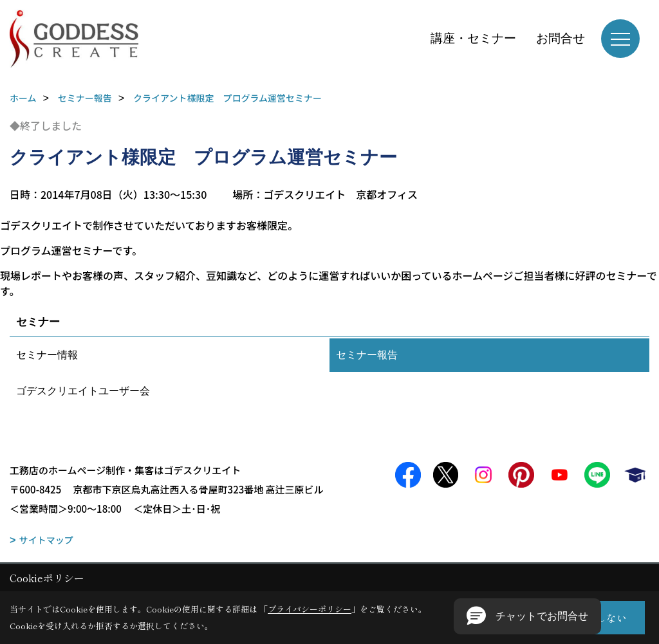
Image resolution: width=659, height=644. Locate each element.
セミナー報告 (367, 355)
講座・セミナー (473, 38)
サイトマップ (46, 540)
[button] (527, 616)
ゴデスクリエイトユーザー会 (83, 391)
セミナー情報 (47, 355)
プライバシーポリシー (310, 609)
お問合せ (561, 38)
